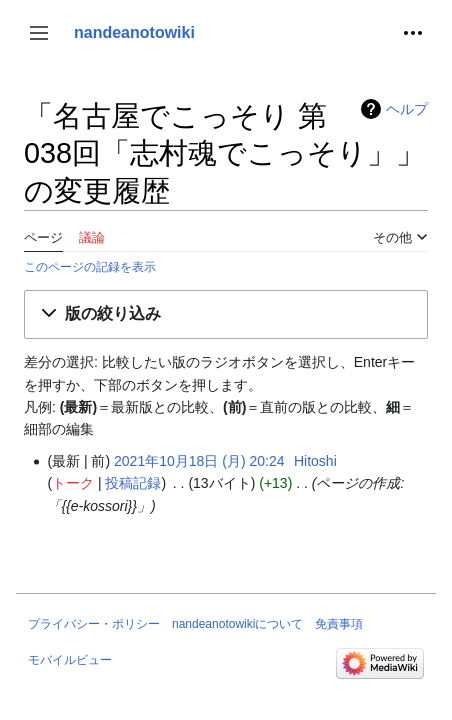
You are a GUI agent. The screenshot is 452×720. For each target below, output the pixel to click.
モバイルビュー (70, 660)
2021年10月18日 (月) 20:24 (199, 461)
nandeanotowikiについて (237, 624)
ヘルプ (407, 109)
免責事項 (339, 624)
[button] (39, 33)
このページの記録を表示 (90, 266)
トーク (73, 483)
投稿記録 (133, 483)
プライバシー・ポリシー (94, 624)
